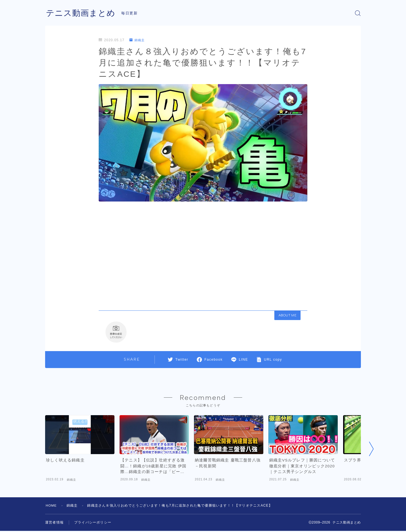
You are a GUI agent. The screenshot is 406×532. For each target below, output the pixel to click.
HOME (51, 507)
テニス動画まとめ (82, 13)
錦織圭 (138, 40)
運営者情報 (54, 524)
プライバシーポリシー (93, 524)
